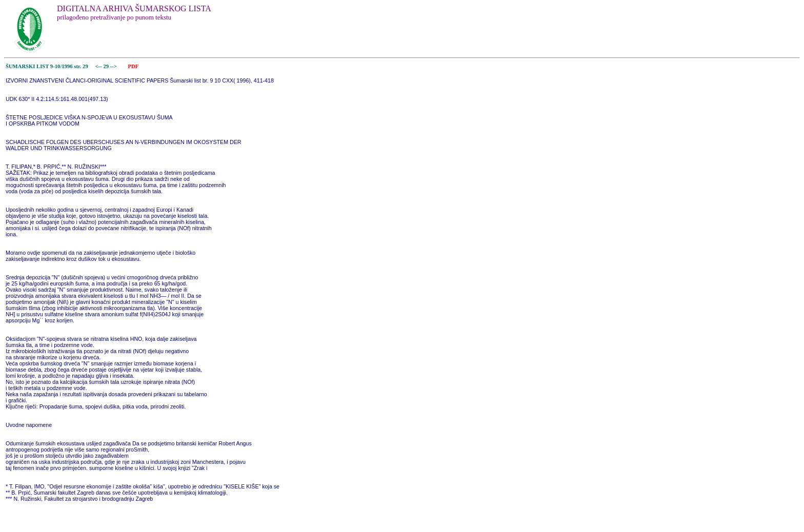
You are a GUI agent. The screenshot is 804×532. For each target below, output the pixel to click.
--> (114, 66)
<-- (99, 66)
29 (106, 66)
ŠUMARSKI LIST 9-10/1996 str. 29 (47, 66)
